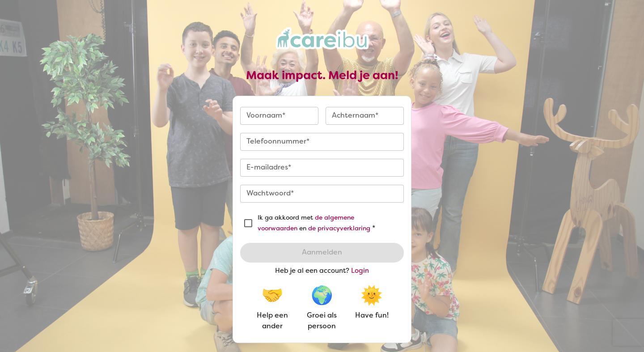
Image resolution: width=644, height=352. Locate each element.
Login (360, 271)
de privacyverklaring (339, 229)
